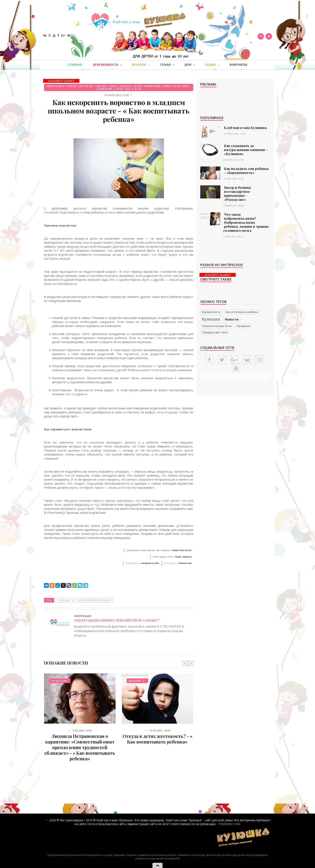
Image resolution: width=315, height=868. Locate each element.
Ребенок (71, 86)
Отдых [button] (212, 65)
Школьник (125, 86)
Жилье (113, 86)
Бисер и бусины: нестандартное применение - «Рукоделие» (238, 193)
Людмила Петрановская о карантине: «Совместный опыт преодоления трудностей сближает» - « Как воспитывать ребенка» (80, 747)
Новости (232, 319)
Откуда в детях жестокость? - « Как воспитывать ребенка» (157, 739)
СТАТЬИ (136, 89)
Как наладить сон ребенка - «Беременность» (246, 171)
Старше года (122, 89)
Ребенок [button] (141, 65)
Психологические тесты (217, 326)
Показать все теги (215, 332)
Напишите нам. (185, 563)
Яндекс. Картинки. (184, 557)
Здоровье (101, 86)
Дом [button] (190, 65)
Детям (138, 86)
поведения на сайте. (150, 563)
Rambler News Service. (182, 550)
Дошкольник (104, 89)
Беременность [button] (107, 65)
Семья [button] (167, 65)
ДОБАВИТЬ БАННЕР (61, 81)
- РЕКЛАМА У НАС (229, 824)
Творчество (85, 86)
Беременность (211, 312)
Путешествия (59, 681)
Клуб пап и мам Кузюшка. (246, 128)
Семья (167, 86)
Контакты (238, 65)
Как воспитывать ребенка (94, 600)
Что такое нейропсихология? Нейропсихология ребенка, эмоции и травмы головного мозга (246, 222)
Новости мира (56, 86)
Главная (75, 65)
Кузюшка (64, 600)
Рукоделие (243, 326)
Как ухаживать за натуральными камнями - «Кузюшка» (246, 150)
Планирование (152, 86)
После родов (181, 86)
